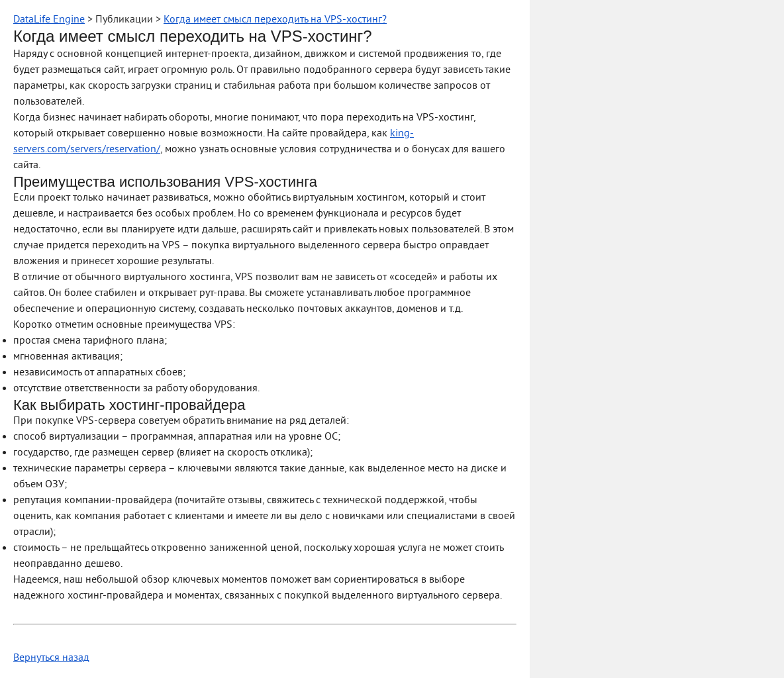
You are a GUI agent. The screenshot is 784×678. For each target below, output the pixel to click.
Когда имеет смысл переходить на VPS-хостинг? (275, 20)
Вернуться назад (51, 658)
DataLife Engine (49, 20)
